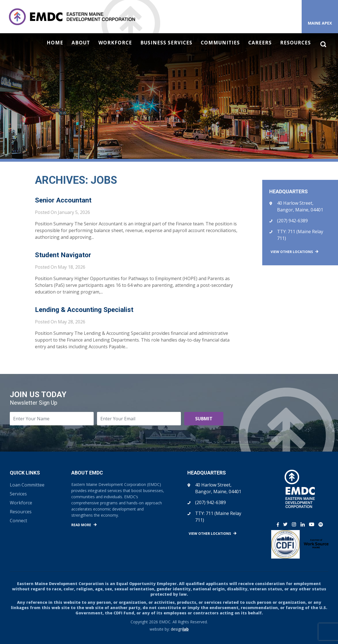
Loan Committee (27, 485)
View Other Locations (292, 252)
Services (18, 494)
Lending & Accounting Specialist (84, 310)
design (180, 629)
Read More (81, 525)
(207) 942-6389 (292, 221)
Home (55, 43)
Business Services (166, 43)
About (81, 43)
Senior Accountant (63, 200)
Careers (260, 43)
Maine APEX (320, 23)
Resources (296, 43)
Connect (18, 521)
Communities (220, 43)
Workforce (115, 43)
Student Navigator (63, 255)
